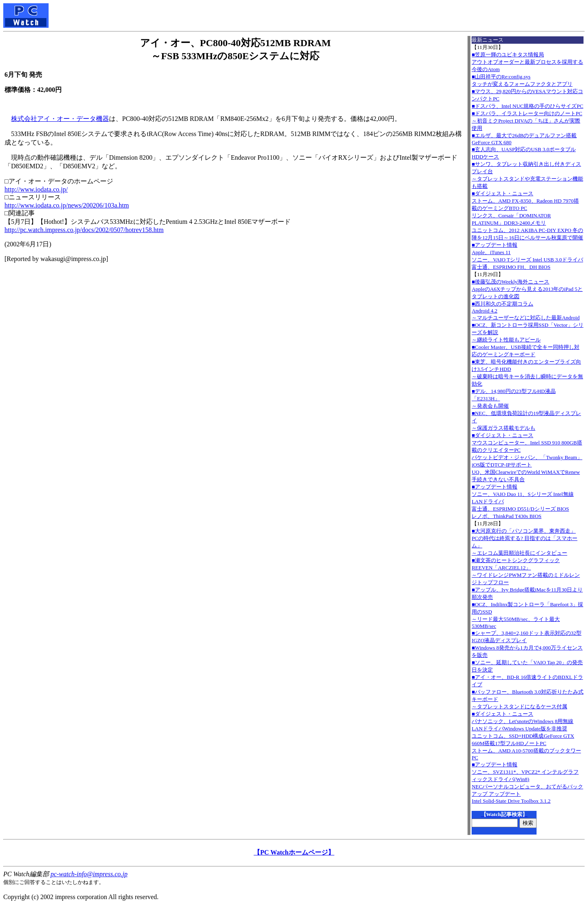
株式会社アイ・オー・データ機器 (60, 119)
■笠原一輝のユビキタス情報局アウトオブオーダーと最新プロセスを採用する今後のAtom (527, 62)
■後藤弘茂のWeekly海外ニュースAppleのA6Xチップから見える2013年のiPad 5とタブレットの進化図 (527, 289)
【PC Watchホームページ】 (294, 852)
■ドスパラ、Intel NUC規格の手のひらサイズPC (527, 106)
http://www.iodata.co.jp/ (36, 189)
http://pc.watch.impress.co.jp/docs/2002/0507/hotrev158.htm (84, 230)
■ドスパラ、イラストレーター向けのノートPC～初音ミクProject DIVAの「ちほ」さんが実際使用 (527, 121)
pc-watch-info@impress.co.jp (89, 874)
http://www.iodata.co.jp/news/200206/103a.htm (67, 205)
